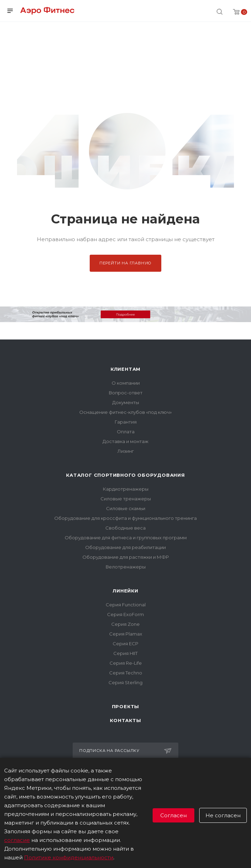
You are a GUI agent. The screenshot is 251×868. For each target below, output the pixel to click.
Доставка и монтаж (125, 441)
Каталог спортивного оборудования (125, 475)
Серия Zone (125, 624)
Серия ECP (125, 644)
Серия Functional (126, 605)
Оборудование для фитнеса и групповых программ (126, 538)
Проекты (126, 706)
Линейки (125, 591)
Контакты (125, 720)
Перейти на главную (125, 263)
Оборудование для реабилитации (125, 547)
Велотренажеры (126, 567)
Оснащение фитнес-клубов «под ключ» (125, 412)
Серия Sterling (125, 682)
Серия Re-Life (126, 663)
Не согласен (223, 815)
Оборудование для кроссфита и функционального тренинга (125, 518)
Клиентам (125, 369)
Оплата (126, 432)
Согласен (173, 815)
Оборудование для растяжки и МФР (126, 557)
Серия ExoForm (125, 614)
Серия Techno (126, 673)
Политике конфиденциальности (69, 857)
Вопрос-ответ (126, 393)
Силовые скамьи (126, 508)
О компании (126, 383)
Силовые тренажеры (126, 499)
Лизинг (126, 451)
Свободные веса (125, 528)
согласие (17, 840)
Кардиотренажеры (126, 489)
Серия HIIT (125, 653)
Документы (126, 402)
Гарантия (126, 422)
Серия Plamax (126, 634)
